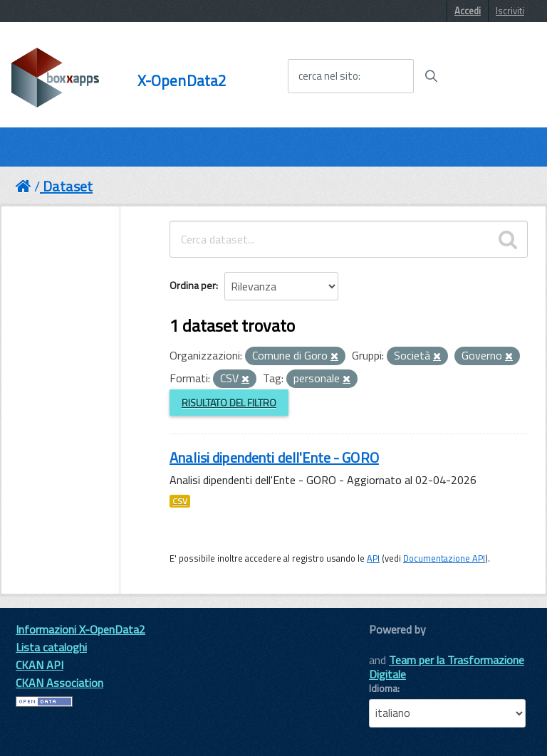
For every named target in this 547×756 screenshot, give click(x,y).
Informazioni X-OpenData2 (80, 629)
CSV (180, 501)
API (373, 558)
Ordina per (193, 285)
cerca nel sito (328, 76)
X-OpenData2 (182, 81)
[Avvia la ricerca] (431, 76)
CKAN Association (59, 683)
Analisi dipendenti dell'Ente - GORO (274, 457)
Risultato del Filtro (229, 403)
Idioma (383, 688)
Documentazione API (444, 558)
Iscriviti (510, 11)
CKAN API (40, 665)
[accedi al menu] (492, 75)
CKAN (393, 645)
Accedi (468, 11)
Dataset (68, 186)
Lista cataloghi (51, 647)
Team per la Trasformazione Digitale (447, 667)
